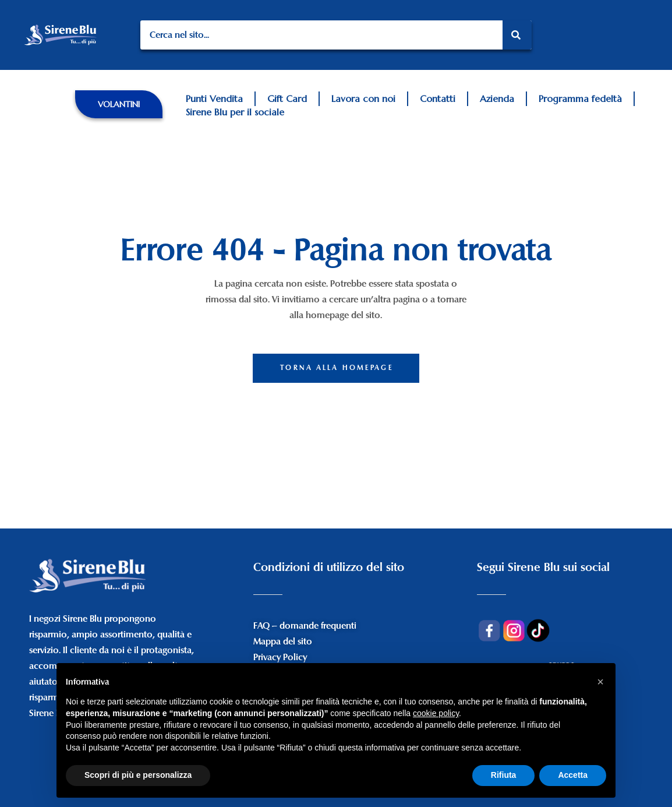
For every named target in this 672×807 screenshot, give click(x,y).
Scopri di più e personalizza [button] (138, 775)
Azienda (497, 98)
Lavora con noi (363, 98)
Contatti (438, 98)
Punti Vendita (214, 98)
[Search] (517, 35)
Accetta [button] (573, 775)
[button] (119, 104)
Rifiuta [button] (504, 775)
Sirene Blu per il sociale (235, 112)
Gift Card (287, 98)
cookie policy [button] (436, 713)
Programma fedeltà (580, 98)
